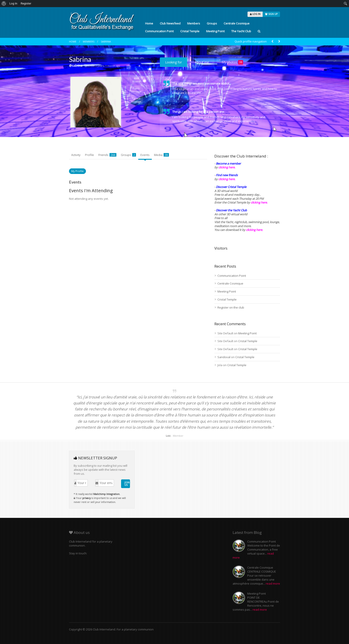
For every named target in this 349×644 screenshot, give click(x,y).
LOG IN (255, 14)
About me (202, 62)
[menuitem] (4, 4)
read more (273, 583)
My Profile (77, 171)
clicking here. (227, 167)
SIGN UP (271, 14)
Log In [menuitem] (13, 3)
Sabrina (106, 41)
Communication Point (159, 31)
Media (161, 155)
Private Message (136, 100)
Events (145, 155)
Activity (76, 155)
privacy (86, 498)
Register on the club (231, 307)
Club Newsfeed (170, 23)
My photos (232, 62)
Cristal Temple (190, 31)
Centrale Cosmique (237, 23)
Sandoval (224, 357)
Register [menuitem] (26, 3)
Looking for (173, 62)
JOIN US (127, 484)
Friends (107, 155)
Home (149, 23)
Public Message (136, 90)
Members (194, 23)
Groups (212, 23)
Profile (89, 155)
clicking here (254, 230)
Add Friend (136, 80)
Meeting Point (215, 31)
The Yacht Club (241, 31)
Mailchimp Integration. (107, 494)
